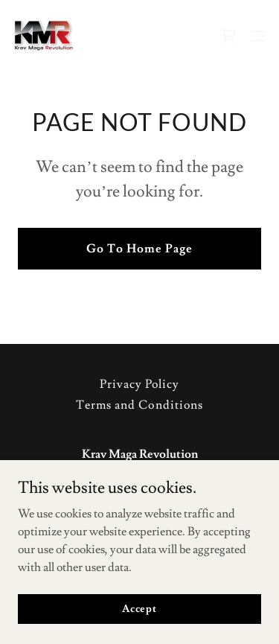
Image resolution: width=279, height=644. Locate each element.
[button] (258, 36)
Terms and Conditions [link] (139, 405)
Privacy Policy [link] (139, 384)
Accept (139, 608)
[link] (44, 36)
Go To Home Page (139, 249)
